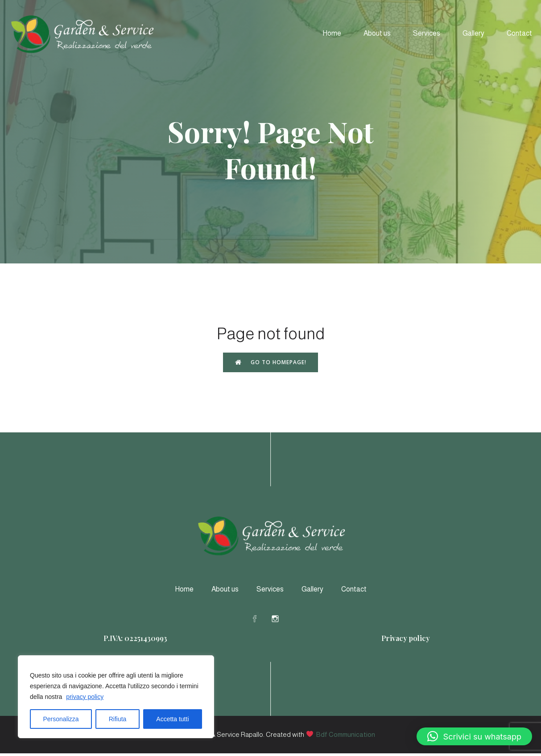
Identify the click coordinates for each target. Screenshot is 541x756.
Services (427, 35)
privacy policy (85, 697)
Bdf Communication (346, 737)
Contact (519, 35)
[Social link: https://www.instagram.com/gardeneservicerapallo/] (281, 621)
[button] (474, 736)
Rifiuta (118, 719)
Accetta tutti (172, 719)
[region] (116, 697)
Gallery (473, 35)
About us (377, 35)
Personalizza (61, 719)
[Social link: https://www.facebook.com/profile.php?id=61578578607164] (260, 621)
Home (332, 35)
